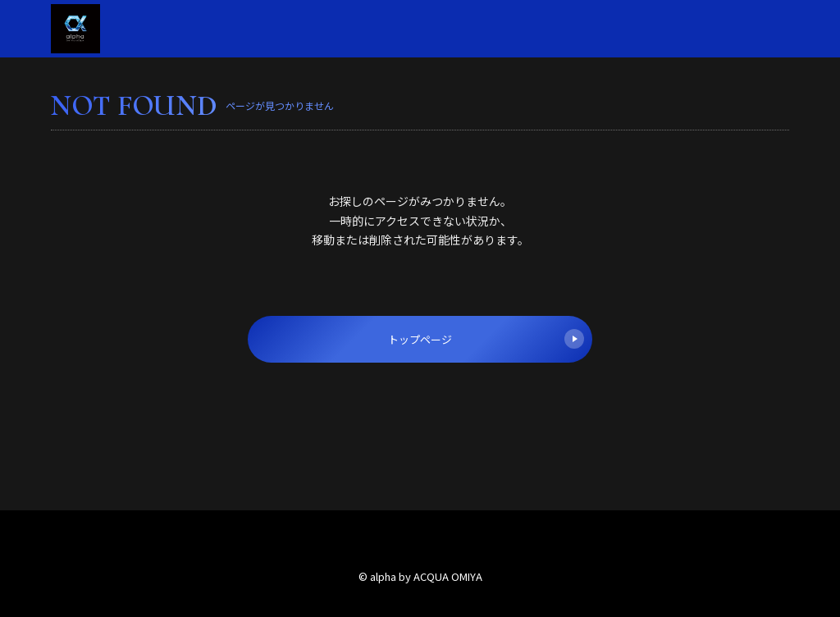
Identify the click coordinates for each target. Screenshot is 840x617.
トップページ (486, 339)
